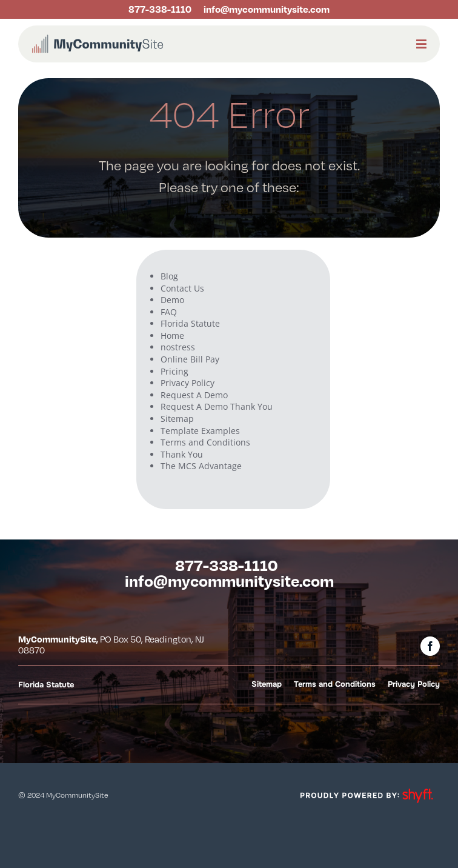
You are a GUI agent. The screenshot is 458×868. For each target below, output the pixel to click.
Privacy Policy (188, 383)
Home (172, 336)
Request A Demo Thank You (217, 406)
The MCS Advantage (201, 466)
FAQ (169, 312)
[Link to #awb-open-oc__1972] (421, 45)
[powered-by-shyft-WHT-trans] (366, 787)
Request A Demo (194, 395)
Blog (169, 276)
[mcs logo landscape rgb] (98, 37)
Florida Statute (190, 323)
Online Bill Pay (190, 359)
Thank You (182, 454)
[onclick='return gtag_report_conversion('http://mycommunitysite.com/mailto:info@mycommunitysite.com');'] (264, 9)
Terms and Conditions (205, 442)
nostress (178, 347)
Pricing (174, 371)
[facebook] (430, 646)
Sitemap (177, 419)
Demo (172, 300)
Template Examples (200, 431)
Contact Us (182, 288)
